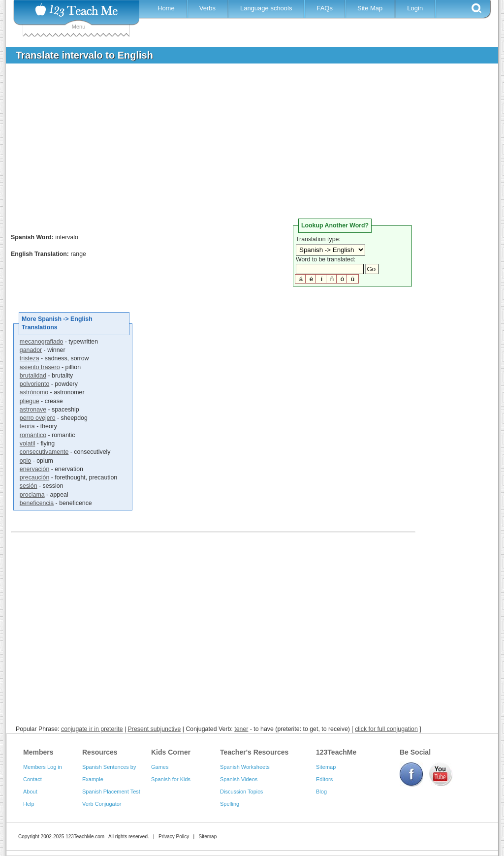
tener (241, 729)
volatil (28, 444)
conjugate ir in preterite (92, 729)
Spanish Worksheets (245, 767)
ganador (31, 350)
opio (25, 461)
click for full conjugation (386, 729)
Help (29, 804)
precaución (34, 477)
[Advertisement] (245, 145)
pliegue (30, 401)
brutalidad (33, 376)
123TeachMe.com (85, 837)
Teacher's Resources (254, 752)
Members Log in (43, 767)
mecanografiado (42, 342)
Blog (321, 792)
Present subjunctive (155, 729)
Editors (324, 779)
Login (415, 8)
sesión (29, 486)
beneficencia (37, 503)
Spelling (230, 804)
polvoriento (34, 384)
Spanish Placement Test (111, 792)
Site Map (370, 8)
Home (166, 8)
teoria (27, 426)
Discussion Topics (241, 792)
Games (160, 767)
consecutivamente (44, 452)
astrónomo (34, 392)
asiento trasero (40, 367)
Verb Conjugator (102, 804)
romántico (33, 435)
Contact (32, 779)
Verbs (207, 8)
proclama (32, 495)
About (30, 792)
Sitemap (326, 767)
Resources (100, 752)
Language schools (266, 8)
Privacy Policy (174, 837)
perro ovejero (38, 418)
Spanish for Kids (171, 779)
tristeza (30, 358)
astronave (33, 410)
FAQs (325, 8)
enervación (34, 469)
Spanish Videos (239, 779)
